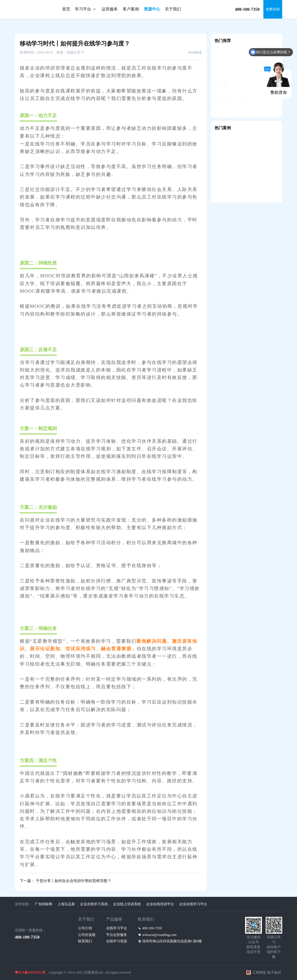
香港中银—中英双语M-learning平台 (243, 159)
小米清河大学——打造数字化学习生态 (246, 181)
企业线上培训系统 (127, 904)
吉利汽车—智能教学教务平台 (239, 145)
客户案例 (131, 9)
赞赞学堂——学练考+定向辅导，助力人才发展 (247, 167)
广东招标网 (44, 904)
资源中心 (152, 9)
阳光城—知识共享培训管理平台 (240, 137)
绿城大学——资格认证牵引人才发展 (244, 189)
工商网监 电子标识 (267, 972)
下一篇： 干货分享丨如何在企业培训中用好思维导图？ (65, 881)
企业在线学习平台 (193, 904)
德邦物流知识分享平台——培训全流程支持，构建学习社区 (247, 196)
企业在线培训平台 (160, 904)
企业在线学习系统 (94, 904)
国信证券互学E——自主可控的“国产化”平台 (247, 174)
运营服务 (110, 9)
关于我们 (173, 9)
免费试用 (273, 9)
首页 (66, 9)
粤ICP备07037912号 (30, 972)
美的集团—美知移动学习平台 (239, 152)
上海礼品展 (66, 904)
